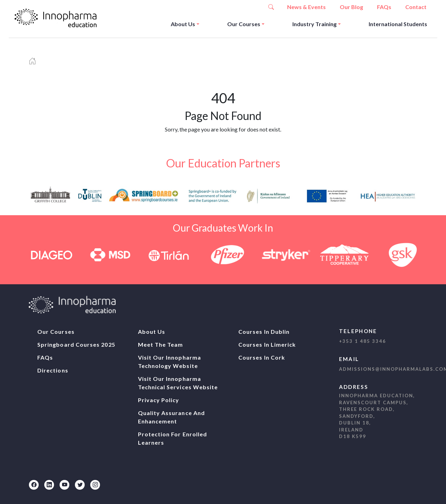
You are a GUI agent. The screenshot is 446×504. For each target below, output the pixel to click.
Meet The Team (161, 344)
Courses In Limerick (267, 344)
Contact (416, 7)
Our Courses (244, 24)
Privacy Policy (159, 400)
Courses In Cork (262, 357)
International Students (398, 24)
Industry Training (314, 24)
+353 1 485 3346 (363, 341)
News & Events (306, 7)
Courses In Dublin (264, 332)
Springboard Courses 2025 (76, 344)
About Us (183, 24)
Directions (53, 370)
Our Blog (351, 7)
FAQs (384, 7)
